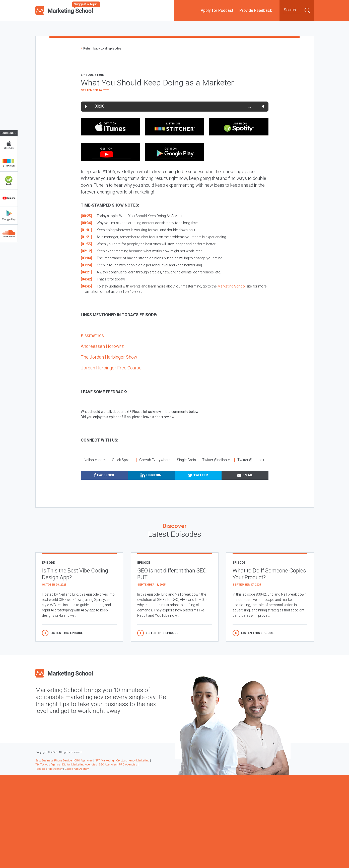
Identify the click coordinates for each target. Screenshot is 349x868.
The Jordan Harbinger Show (109, 357)
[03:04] (86, 258)
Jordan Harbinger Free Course (111, 368)
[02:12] (86, 251)
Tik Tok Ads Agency (48, 765)
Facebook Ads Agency (49, 769)
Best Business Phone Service (54, 761)
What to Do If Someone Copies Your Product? (269, 574)
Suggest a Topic (86, 4)
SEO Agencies (108, 765)
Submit (307, 10)
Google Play (9, 216)
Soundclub (9, 233)
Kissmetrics (92, 336)
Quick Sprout (122, 460)
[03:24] (86, 265)
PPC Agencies (128, 765)
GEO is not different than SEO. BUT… (172, 574)
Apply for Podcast (217, 10)
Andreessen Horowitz (102, 346)
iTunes (9, 145)
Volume (263, 106)
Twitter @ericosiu (251, 460)
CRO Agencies (83, 761)
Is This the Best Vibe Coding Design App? (75, 574)
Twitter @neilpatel (216, 460)
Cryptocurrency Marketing (133, 761)
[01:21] (86, 237)
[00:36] (86, 223)
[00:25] (86, 216)
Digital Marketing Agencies (80, 765)
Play (86, 107)
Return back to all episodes (102, 49)
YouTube (9, 198)
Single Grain (186, 460)
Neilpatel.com (95, 460)
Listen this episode (67, 633)
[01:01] (86, 230)
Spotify (9, 180)
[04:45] (86, 286)
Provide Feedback (256, 10)
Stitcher (9, 163)
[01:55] (86, 244)
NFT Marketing (104, 761)
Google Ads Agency (77, 769)
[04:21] (86, 272)
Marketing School (232, 286)
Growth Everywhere (155, 460)
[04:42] (86, 279)
